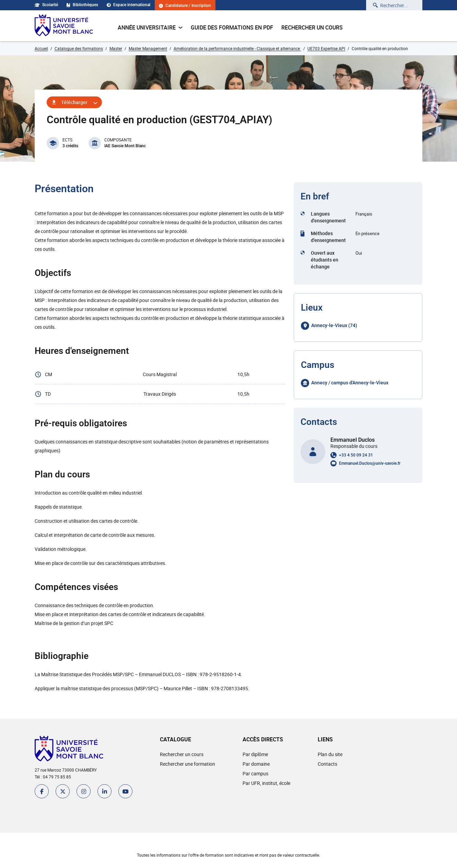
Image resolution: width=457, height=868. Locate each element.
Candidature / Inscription (185, 6)
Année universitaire (150, 27)
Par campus (255, 773)
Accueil (41, 48)
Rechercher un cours (312, 27)
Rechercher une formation (188, 764)
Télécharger (74, 102)
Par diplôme (255, 754)
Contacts (327, 764)
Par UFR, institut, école (266, 783)
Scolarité (46, 5)
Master (116, 48)
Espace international (128, 5)
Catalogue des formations (79, 48)
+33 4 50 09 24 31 (356, 455)
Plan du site (330, 754)
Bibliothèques (82, 5)
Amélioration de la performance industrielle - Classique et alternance (237, 48)
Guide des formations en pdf (232, 27)
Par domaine (256, 764)
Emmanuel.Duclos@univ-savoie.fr (370, 463)
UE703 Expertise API (326, 48)
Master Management (148, 48)
